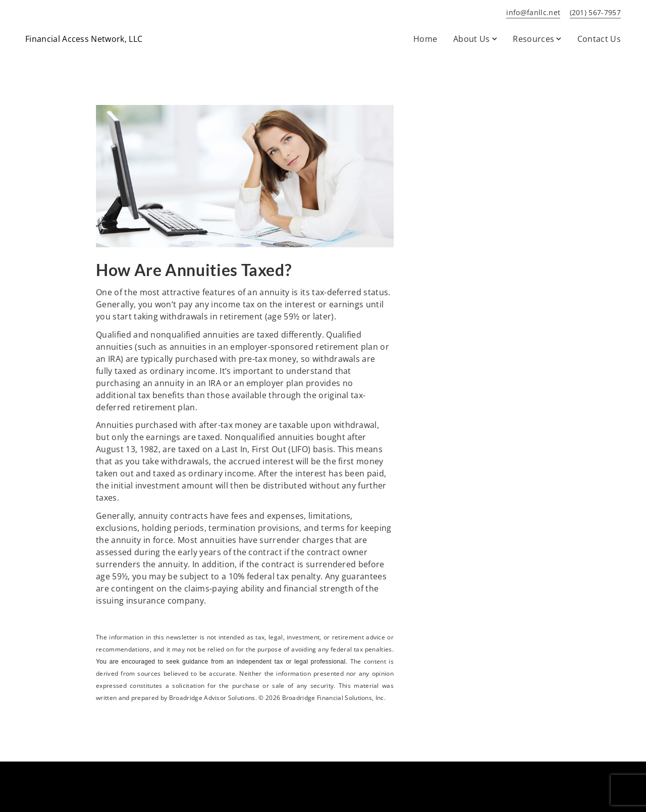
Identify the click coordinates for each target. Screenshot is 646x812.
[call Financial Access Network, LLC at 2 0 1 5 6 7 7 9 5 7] (594, 13)
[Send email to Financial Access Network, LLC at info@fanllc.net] (531, 13)
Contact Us (599, 39)
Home (425, 39)
